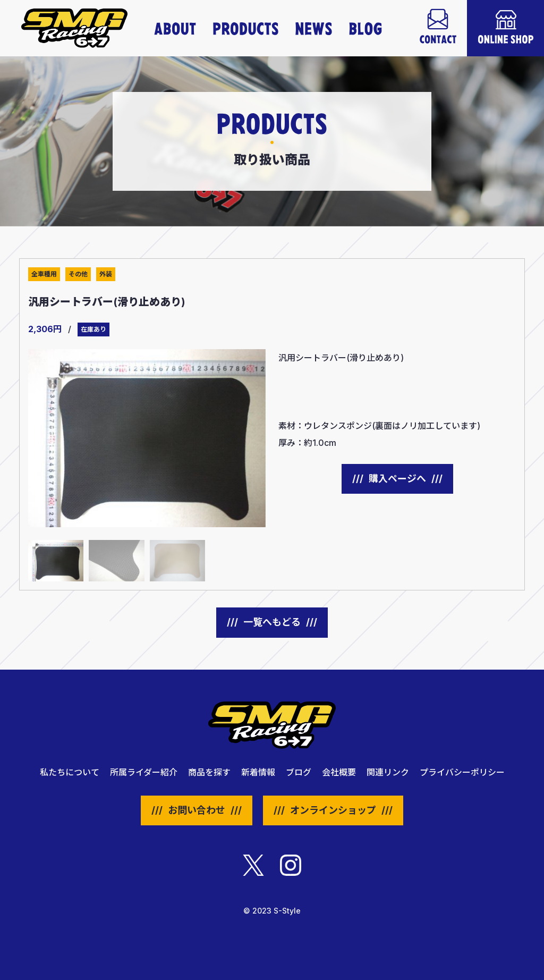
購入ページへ (397, 479)
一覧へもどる (272, 622)
